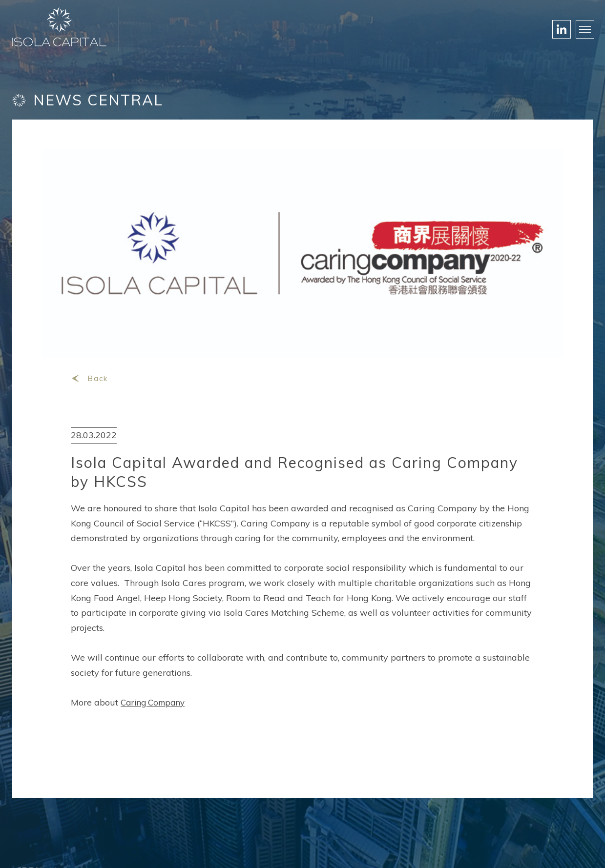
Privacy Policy (570, 849)
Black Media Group (357, 849)
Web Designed (293, 849)
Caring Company (155, 678)
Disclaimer (517, 849)
